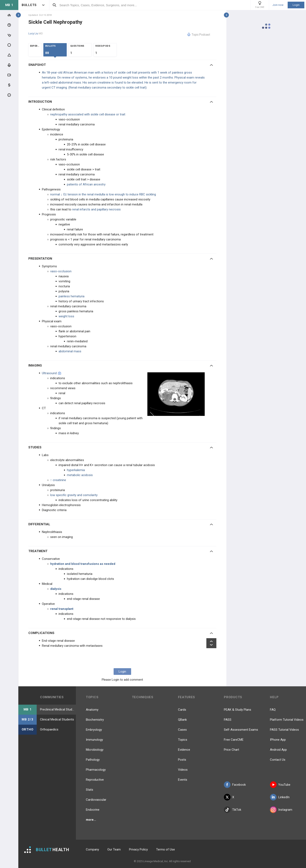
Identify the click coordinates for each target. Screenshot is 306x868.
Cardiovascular (96, 800)
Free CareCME (234, 740)
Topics (183, 740)
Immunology (94, 740)
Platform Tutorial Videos (287, 720)
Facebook (235, 785)
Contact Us (278, 760)
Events (183, 780)
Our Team (114, 849)
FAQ (273, 710)
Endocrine (93, 810)
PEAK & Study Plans (238, 710)
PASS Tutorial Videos (284, 730)
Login (296, 5)
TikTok (233, 810)
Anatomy (92, 710)
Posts (182, 760)
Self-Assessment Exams (241, 730)
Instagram (281, 810)
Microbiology (95, 750)
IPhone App (278, 740)
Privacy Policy (138, 849)
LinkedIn (280, 797)
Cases (182, 730)
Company (92, 849)
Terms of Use (166, 849)
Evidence (184, 750)
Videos (183, 770)
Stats (90, 790)
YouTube (280, 785)
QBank (182, 720)
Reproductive (95, 780)
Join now (278, 5)
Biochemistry (95, 720)
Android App (278, 750)
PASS (228, 720)
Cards (182, 710)
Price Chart (231, 750)
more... (91, 820)
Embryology (94, 730)
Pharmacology (96, 770)
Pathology (93, 760)
